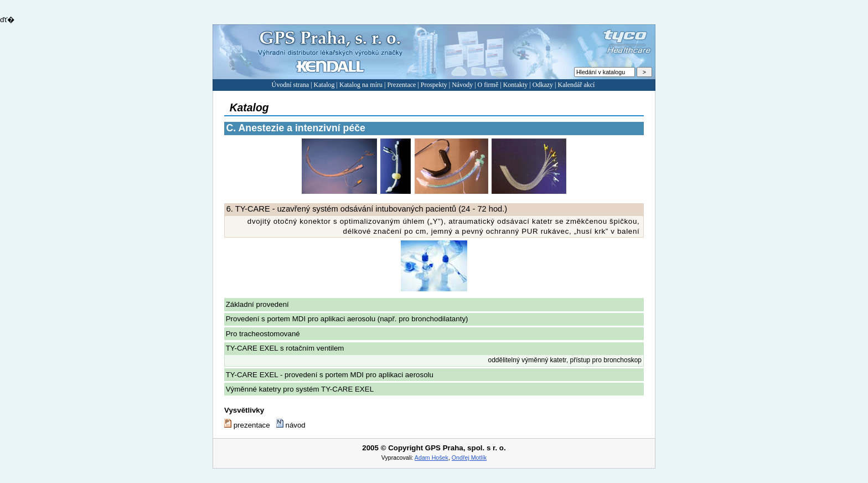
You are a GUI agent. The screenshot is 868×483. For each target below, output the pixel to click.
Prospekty (434, 85)
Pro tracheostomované (263, 334)
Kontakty (516, 85)
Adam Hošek (432, 458)
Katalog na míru (361, 85)
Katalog (324, 85)
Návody (462, 85)
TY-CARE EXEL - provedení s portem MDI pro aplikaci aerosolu (330, 375)
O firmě (488, 85)
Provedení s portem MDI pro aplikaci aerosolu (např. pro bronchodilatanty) (347, 319)
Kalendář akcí (576, 85)
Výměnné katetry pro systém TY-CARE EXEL (300, 389)
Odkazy (543, 85)
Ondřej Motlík (469, 458)
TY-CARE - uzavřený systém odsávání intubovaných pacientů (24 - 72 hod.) (367, 209)
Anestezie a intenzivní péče (296, 128)
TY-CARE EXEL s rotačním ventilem (285, 348)
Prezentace (401, 85)
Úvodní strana (291, 85)
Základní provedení (257, 304)
